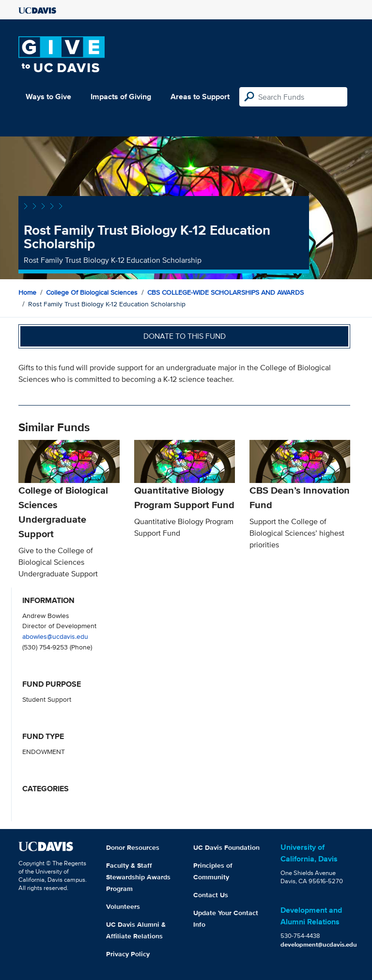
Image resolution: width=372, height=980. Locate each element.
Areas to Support (200, 97)
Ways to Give (48, 97)
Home (27, 292)
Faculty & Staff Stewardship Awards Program (138, 877)
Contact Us (211, 895)
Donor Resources (133, 847)
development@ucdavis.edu (319, 944)
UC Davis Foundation (226, 847)
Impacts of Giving (121, 97)
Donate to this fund (185, 336)
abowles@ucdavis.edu (55, 636)
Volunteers (123, 906)
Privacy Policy (128, 954)
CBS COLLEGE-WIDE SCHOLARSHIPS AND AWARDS (225, 292)
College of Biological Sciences (92, 292)
